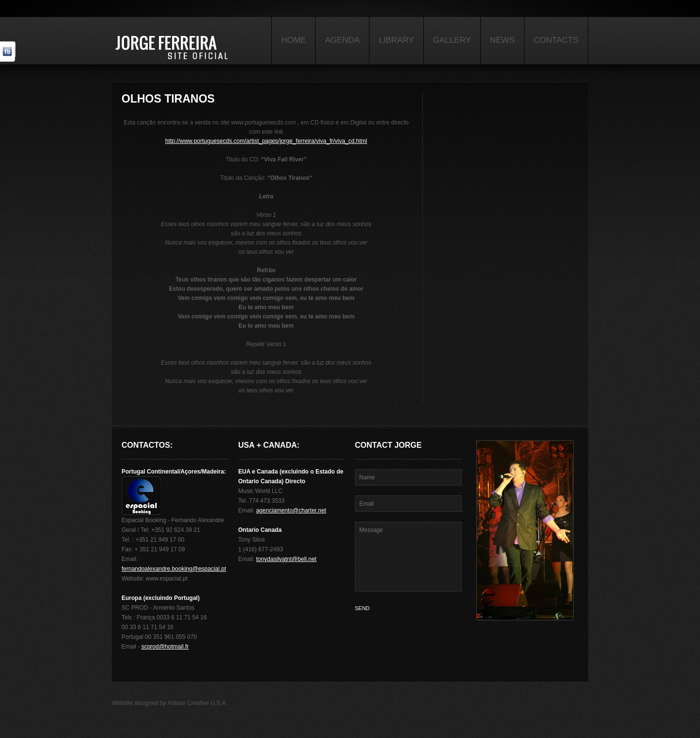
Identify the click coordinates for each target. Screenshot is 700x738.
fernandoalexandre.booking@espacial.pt (174, 569)
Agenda (342, 40)
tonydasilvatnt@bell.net (286, 559)
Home (293, 40)
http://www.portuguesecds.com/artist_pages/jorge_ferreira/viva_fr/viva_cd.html (266, 141)
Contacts (556, 40)
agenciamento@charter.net (291, 510)
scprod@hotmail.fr (165, 647)
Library (396, 40)
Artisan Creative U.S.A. (198, 703)
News (502, 40)
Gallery (452, 40)
